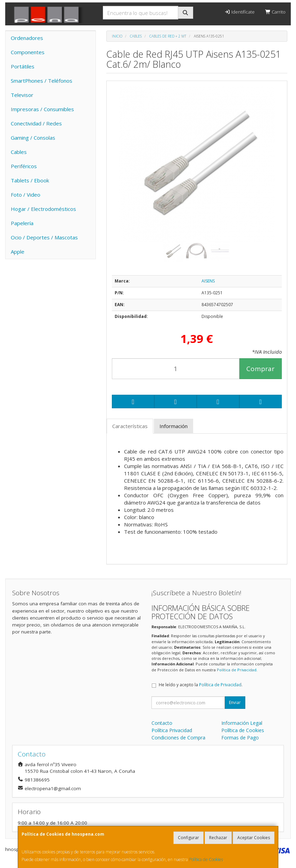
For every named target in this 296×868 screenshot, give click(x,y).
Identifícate (239, 12)
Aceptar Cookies (254, 838)
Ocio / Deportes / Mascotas (44, 237)
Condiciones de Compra (178, 738)
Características (130, 426)
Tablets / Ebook (30, 180)
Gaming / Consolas (33, 138)
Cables (19, 152)
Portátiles (23, 66)
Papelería (22, 223)
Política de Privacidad (237, 670)
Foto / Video (26, 195)
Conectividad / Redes (36, 123)
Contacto (162, 723)
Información (174, 426)
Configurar (188, 838)
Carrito (275, 12)
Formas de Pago (240, 738)
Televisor (22, 95)
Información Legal (242, 723)
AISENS (208, 281)
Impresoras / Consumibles (42, 109)
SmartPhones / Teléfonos (42, 81)
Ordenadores (27, 38)
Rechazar (218, 838)
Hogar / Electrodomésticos (43, 209)
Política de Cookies (206, 859)
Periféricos (24, 166)
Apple (18, 252)
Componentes (28, 52)
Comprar (260, 369)
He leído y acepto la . (201, 685)
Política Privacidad (172, 730)
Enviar (235, 702)
